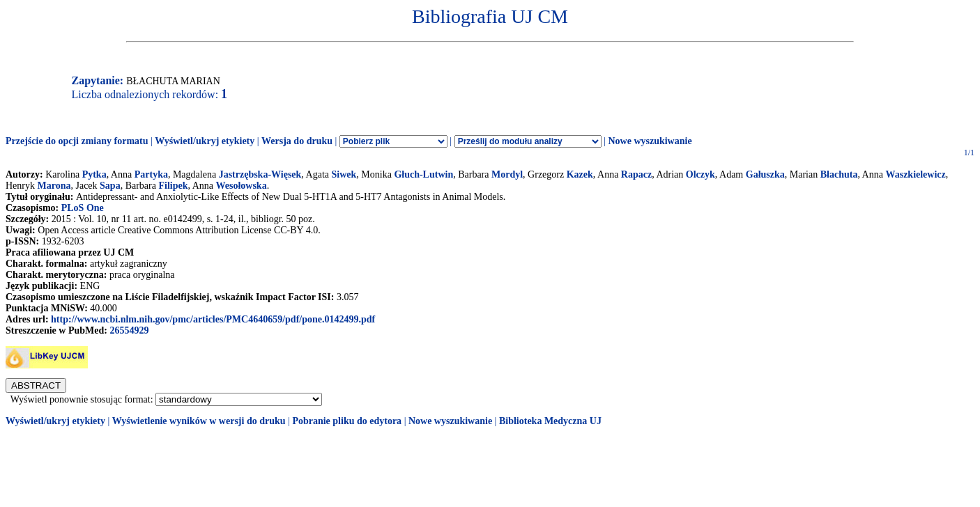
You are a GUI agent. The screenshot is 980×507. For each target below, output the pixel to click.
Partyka (151, 174)
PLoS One (83, 208)
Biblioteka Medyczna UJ (550, 421)
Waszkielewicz (915, 174)
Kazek (580, 174)
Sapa (110, 186)
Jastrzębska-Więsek (260, 174)
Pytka (94, 174)
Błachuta (839, 174)
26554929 (129, 330)
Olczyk (700, 174)
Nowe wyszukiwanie (650, 141)
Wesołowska (242, 186)
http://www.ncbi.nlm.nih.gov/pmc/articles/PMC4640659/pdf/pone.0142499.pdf (213, 319)
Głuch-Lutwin (423, 174)
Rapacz (636, 174)
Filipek (173, 186)
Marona (54, 186)
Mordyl (507, 174)
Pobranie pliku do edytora (347, 421)
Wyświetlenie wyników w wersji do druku (199, 421)
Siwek (344, 174)
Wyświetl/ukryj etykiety (205, 141)
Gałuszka (765, 174)
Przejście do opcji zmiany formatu (77, 141)
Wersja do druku (297, 141)
